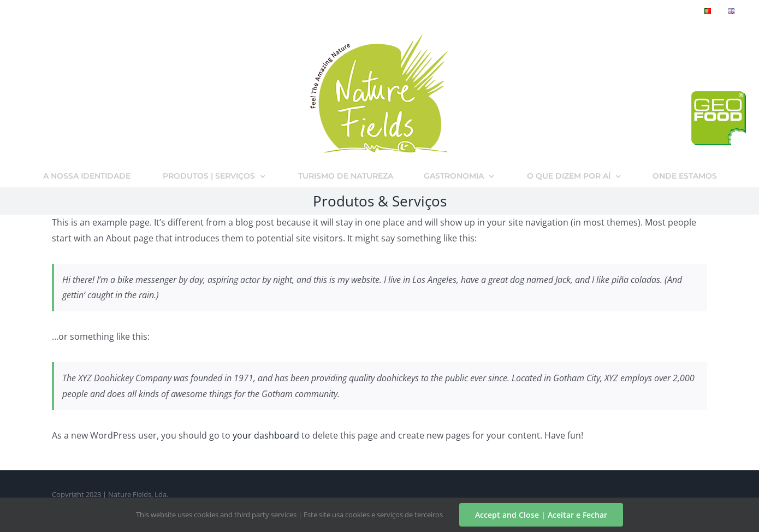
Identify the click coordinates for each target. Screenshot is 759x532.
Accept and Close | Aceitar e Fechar (541, 515)
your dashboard (266, 435)
